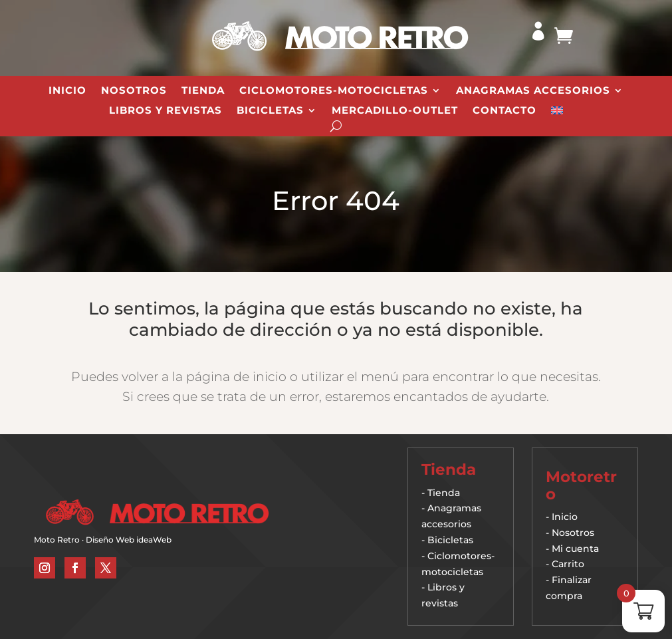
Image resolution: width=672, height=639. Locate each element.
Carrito (568, 564)
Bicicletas (270, 111)
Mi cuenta (575, 549)
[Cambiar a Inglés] (557, 113)
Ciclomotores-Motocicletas (334, 91)
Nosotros (134, 91)
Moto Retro (57, 540)
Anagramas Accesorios (533, 91)
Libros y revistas (166, 111)
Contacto (504, 111)
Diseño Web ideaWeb (129, 540)
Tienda (203, 91)
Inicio (67, 91)
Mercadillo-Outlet (395, 111)
